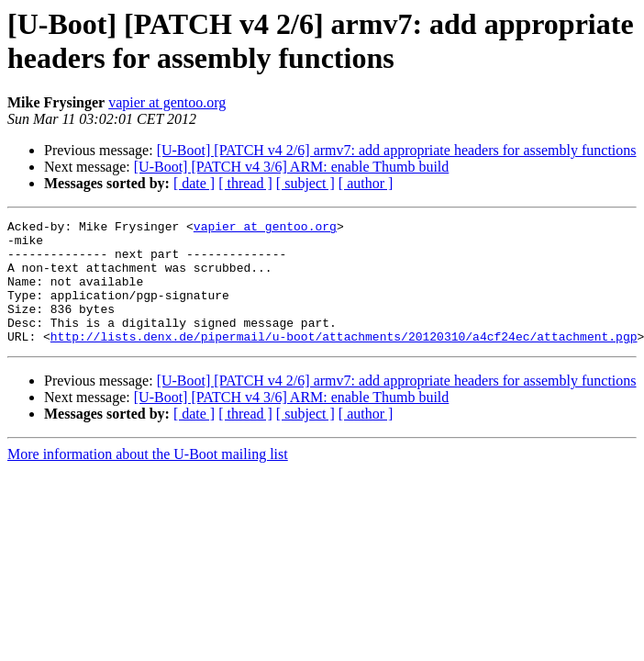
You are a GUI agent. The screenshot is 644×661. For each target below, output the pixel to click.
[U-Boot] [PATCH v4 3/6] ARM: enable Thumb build (292, 167)
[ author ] (366, 183)
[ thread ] (245, 183)
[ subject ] (305, 183)
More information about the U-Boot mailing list (148, 479)
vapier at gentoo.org (167, 102)
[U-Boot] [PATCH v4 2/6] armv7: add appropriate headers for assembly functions (397, 150)
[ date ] (194, 183)
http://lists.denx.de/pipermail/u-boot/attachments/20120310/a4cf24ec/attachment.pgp (344, 361)
